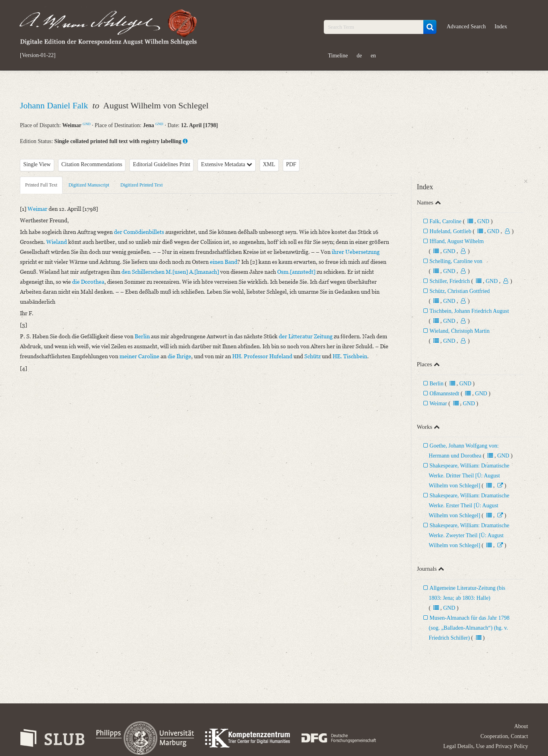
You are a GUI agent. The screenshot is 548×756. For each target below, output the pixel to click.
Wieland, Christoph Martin (460, 331)
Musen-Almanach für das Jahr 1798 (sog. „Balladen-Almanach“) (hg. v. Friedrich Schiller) (469, 628)
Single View (37, 164)
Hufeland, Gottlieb (451, 231)
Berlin (437, 384)
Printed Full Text (41, 185)
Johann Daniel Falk (55, 105)
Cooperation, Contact (504, 736)
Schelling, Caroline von (456, 261)
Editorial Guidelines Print (162, 164)
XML (269, 164)
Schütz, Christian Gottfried (460, 291)
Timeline (338, 56)
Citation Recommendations (92, 164)
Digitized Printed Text (141, 185)
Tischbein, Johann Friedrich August (469, 311)
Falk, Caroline (446, 221)
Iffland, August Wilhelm (457, 241)
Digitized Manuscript (89, 185)
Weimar (438, 404)
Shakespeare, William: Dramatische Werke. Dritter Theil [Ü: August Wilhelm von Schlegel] (469, 476)
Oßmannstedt (445, 394)
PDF (291, 164)
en (373, 56)
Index (501, 27)
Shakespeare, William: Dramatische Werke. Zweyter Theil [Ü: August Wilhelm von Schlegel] (469, 535)
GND (87, 124)
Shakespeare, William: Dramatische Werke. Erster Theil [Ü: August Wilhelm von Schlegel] (469, 506)
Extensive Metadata (227, 164)
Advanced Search (466, 27)
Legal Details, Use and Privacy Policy (486, 746)
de (359, 56)
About (521, 726)
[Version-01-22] (38, 55)
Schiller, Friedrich (450, 281)
